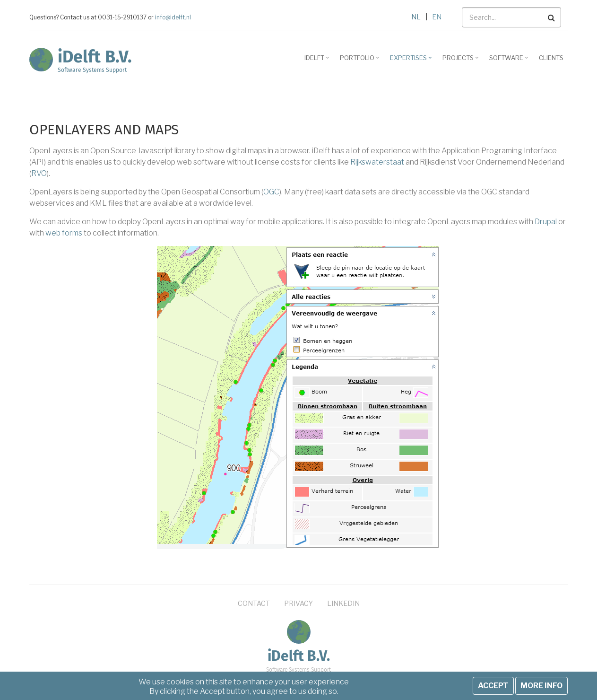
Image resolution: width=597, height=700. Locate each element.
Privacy (298, 603)
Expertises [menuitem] (412, 61)
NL (416, 17)
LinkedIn (343, 603)
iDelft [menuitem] (318, 61)
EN (437, 17)
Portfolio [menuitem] (361, 61)
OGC (271, 192)
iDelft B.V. (95, 57)
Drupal (546, 222)
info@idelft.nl (173, 17)
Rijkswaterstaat (377, 162)
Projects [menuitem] (462, 61)
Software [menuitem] (510, 61)
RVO (39, 173)
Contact (254, 603)
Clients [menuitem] (551, 58)
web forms (64, 233)
